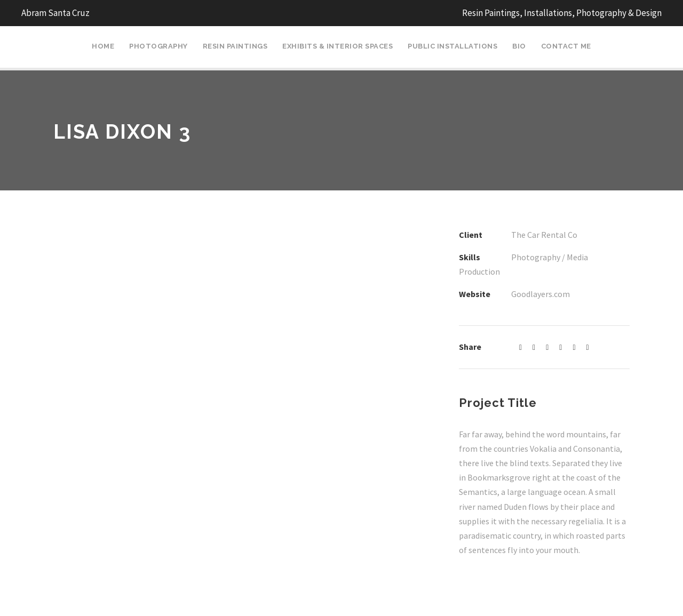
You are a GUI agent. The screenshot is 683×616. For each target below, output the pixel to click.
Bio (519, 46)
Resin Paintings (235, 46)
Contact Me (566, 46)
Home (103, 46)
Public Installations (452, 46)
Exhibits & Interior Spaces (337, 46)
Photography (158, 46)
